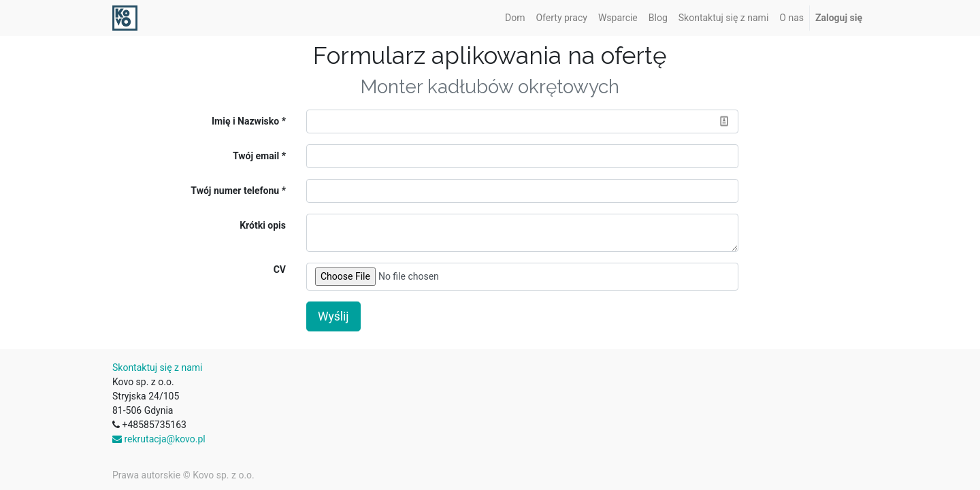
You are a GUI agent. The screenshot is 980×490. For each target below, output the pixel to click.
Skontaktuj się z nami (158, 367)
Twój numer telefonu (235, 191)
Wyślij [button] (333, 316)
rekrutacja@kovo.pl (159, 439)
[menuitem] (515, 18)
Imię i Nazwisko (245, 121)
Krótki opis (263, 225)
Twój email (256, 156)
